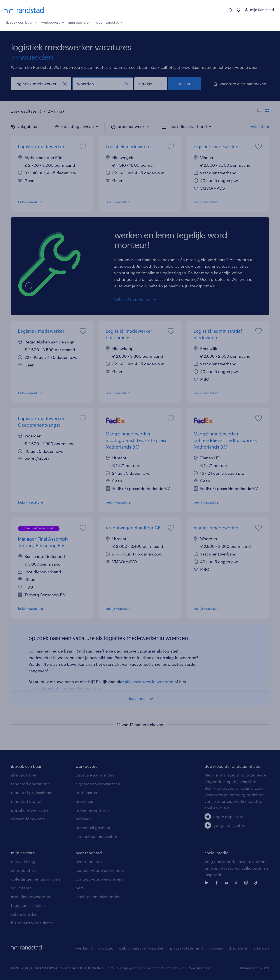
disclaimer (238, 948)
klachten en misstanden (98, 897)
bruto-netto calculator (32, 923)
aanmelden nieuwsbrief (98, 836)
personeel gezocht (93, 828)
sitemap (261, 948)
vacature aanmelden (95, 775)
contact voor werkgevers (99, 879)
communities (23, 870)
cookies (216, 948)
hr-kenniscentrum (92, 810)
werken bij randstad (95, 948)
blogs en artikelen (28, 905)
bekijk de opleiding (132, 299)
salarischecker (24, 914)
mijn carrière (80, 22)
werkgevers (53, 22)
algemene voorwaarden (98, 784)
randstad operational (31, 784)
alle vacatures (24, 775)
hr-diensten (86, 792)
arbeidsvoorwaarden (31, 897)
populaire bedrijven (30, 810)
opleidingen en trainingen (35, 879)
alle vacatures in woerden (149, 682)
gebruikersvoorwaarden (142, 948)
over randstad (110, 22)
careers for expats (28, 819)
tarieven (83, 819)
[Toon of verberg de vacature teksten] (263, 111)
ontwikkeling (23, 861)
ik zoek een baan (22, 22)
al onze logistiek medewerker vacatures (66, 688)
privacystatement (187, 948)
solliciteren (21, 888)
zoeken (185, 83)
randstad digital (26, 801)
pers (80, 888)
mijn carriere (23, 853)
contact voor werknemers (100, 870)
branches (84, 801)
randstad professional (32, 792)
